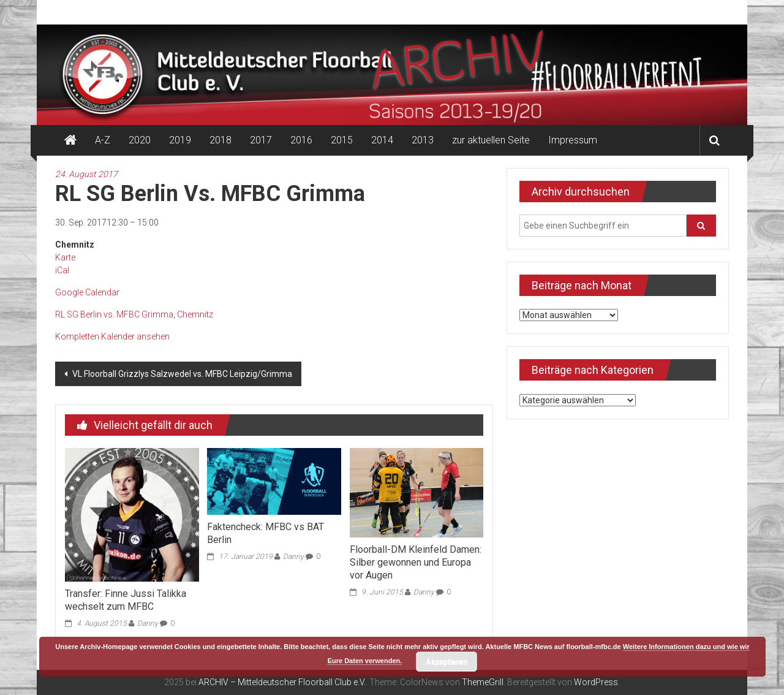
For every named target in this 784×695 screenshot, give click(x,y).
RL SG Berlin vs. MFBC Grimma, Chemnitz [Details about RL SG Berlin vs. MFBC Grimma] (134, 314)
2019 (180, 140)
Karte (65, 257)
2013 (423, 140)
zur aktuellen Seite (491, 140)
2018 (221, 140)
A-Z (103, 140)
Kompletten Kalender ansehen (112, 336)
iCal (62, 270)
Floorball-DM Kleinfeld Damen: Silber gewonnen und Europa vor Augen (416, 562)
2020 (140, 140)
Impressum (573, 140)
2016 (301, 140)
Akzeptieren (447, 662)
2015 (342, 140)
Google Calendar (87, 292)
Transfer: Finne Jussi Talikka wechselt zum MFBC (126, 600)
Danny (148, 623)
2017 (261, 140)
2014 (382, 140)
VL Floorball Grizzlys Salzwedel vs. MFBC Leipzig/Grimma (181, 374)
